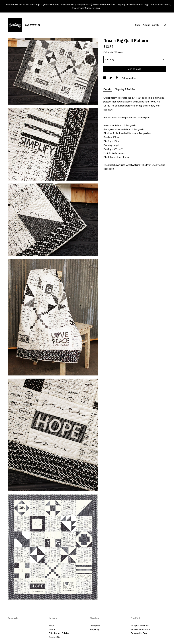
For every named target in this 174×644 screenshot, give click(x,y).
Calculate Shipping (113, 52)
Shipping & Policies (125, 89)
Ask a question (129, 78)
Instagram (95, 626)
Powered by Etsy (139, 633)
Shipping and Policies (59, 633)
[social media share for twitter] (111, 78)
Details (108, 89)
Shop (138, 25)
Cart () (156, 25)
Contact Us (54, 637)
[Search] (165, 25)
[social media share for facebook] (105, 78)
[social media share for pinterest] (117, 78)
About (146, 25)
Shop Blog (95, 629)
